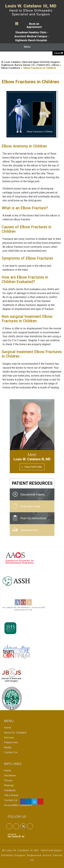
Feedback (10, 790)
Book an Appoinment (34, 25)
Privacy (8, 780)
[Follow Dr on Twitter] (35, 802)
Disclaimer (10, 775)
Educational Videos (32, 494)
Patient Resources (32, 483)
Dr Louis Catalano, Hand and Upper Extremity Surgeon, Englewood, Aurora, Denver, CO (31, 63)
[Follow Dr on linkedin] (29, 802)
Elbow (56, 65)
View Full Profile (33, 467)
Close (57, 53)
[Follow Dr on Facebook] (23, 802)
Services (9, 737)
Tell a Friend (11, 795)
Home (8, 727)
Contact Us (11, 752)
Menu (31, 47)
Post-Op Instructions (33, 518)
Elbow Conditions (11, 68)
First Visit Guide (30, 506)
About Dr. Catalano (15, 732)
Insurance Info (30, 530)
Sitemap (9, 785)
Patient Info (44, 65)
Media (8, 747)
